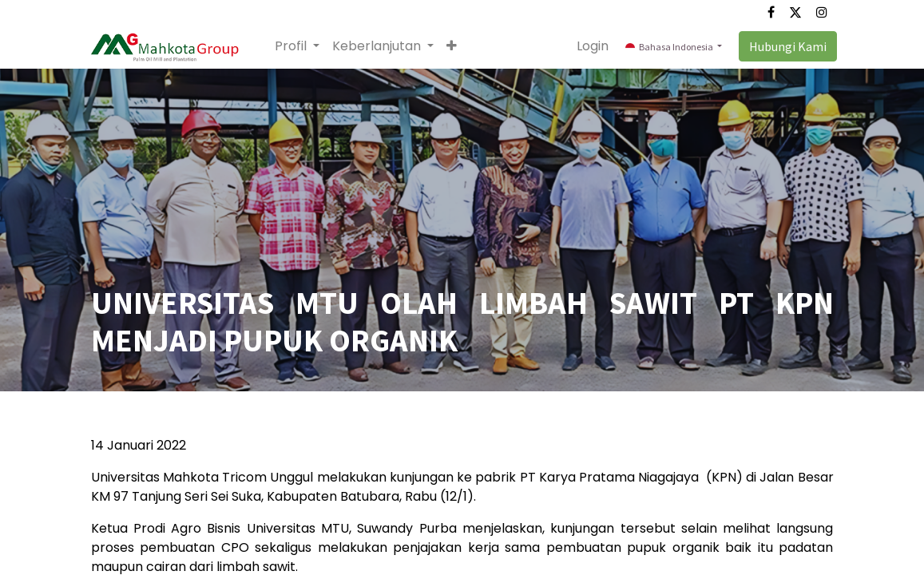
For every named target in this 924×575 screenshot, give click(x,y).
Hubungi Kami (785, 46)
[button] (456, 46)
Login (589, 46)
